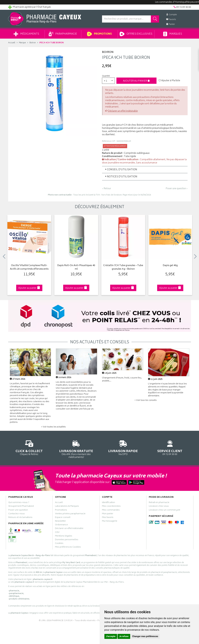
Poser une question (18, 510)
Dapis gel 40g (170, 266)
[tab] (145, 170)
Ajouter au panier (136, 81)
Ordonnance (61, 525)
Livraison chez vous (159, 507)
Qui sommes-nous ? (19, 503)
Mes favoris (108, 518)
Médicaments (26, 34)
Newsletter (60, 521)
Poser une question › (177, 189)
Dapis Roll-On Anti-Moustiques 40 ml (76, 267)
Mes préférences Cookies (68, 547)
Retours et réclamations (20, 518)
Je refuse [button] (124, 636)
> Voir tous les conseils (146, 400)
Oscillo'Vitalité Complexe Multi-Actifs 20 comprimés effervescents (29, 267)
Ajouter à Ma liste (169, 81)
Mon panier (108, 514)
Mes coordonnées (111, 507)
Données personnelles (67, 540)
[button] (108, 81)
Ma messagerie (110, 521)
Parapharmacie (63, 34)
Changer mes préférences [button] (145, 636)
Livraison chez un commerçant (164, 510)
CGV (57, 533)
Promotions (99, 34)
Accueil (12, 43)
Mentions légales (64, 536)
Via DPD (123, 447)
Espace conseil (63, 518)
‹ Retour (106, 189)
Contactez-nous (17, 514)
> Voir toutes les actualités (53, 427)
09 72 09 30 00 (170, 447)
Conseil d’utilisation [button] (121, 170)
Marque (22, 43)
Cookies (59, 544)
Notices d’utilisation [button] (121, 177)
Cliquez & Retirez (29, 447)
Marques (173, 34)
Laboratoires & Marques (67, 507)
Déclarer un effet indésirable (123, 111)
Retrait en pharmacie (159, 503)
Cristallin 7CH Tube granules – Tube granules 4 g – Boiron (123, 267)
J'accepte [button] (111, 636)
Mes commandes (111, 510)
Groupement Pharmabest (21, 507)
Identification (108, 503)
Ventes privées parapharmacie (70, 514)
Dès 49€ (76, 449)
